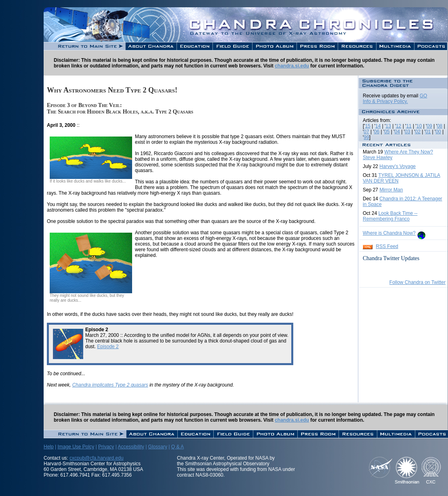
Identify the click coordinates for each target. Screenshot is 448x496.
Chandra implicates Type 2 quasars (110, 385)
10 (419, 126)
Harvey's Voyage (398, 166)
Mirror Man (391, 190)
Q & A (178, 447)
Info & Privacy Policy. (385, 101)
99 (366, 137)
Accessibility (131, 447)
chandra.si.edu (292, 66)
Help (49, 447)
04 (397, 132)
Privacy (106, 447)
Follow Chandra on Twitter (418, 282)
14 (378, 126)
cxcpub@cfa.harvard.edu (97, 458)
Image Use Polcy (76, 447)
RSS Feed (387, 246)
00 (438, 132)
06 (377, 132)
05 (387, 132)
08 (440, 126)
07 (366, 132)
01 (428, 132)
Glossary (158, 447)
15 (368, 126)
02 (418, 132)
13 (388, 126)
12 (399, 126)
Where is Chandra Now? (389, 233)
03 (407, 132)
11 (409, 126)
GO (424, 96)
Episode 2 (108, 347)
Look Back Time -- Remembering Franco (390, 216)
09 (429, 126)
